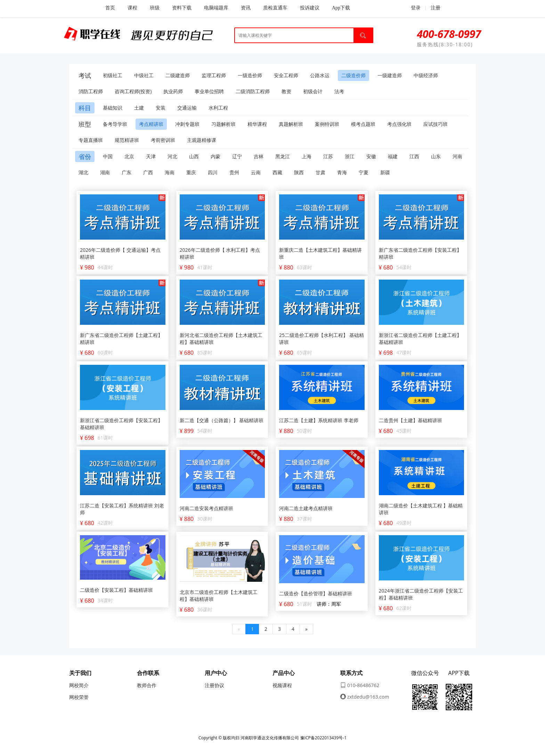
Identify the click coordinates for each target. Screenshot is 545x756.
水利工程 (218, 108)
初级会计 (313, 91)
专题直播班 (91, 140)
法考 (339, 91)
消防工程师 (91, 91)
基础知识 (113, 108)
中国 (108, 156)
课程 (132, 8)
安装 (161, 108)
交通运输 (187, 108)
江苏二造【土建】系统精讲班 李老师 (319, 420)
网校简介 (79, 685)
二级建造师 (178, 75)
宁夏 (364, 172)
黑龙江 (283, 156)
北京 (129, 156)
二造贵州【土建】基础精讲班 (410, 420)
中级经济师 (426, 75)
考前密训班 (163, 140)
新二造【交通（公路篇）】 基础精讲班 (222, 420)
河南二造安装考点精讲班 (206, 508)
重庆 (191, 172)
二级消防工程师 (253, 91)
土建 (139, 108)
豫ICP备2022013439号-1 (323, 738)
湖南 (105, 172)
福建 (393, 156)
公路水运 (320, 75)
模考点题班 (363, 124)
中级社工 (144, 75)
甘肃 (320, 172)
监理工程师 (214, 75)
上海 (307, 156)
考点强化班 (399, 124)
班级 (155, 8)
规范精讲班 (127, 140)
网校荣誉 (79, 697)
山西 (194, 156)
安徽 (371, 156)
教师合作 (147, 685)
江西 (414, 156)
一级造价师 (250, 75)
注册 (436, 8)
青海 (342, 172)
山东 (436, 156)
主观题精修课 (202, 140)
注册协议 (214, 685)
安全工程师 (286, 75)
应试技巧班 (436, 124)
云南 (256, 172)
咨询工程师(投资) (133, 91)
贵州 (234, 172)
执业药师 (173, 91)
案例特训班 (327, 124)
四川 (213, 172)
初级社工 (113, 75)
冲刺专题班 (187, 124)
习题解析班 (223, 124)
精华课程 (257, 124)
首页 (110, 8)
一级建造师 (390, 75)
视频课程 (282, 685)
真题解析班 (291, 124)
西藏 (277, 172)
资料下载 (182, 8)
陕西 (299, 172)
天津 (151, 156)
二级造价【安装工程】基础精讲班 (116, 590)
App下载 (341, 8)
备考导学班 (115, 124)
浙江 (350, 156)
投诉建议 (310, 8)
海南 (170, 172)
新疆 (385, 172)
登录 (412, 8)
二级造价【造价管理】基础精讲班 (316, 593)
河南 (457, 156)
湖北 (83, 172)
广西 (148, 172)
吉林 (259, 156)
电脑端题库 (216, 8)
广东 (127, 172)
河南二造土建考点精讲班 (306, 508)
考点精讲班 (151, 124)
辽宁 (237, 156)
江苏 (328, 156)
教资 (286, 91)
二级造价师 (353, 75)
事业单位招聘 (209, 91)
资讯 (246, 8)
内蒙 (215, 156)
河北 (172, 156)
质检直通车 (275, 8)
